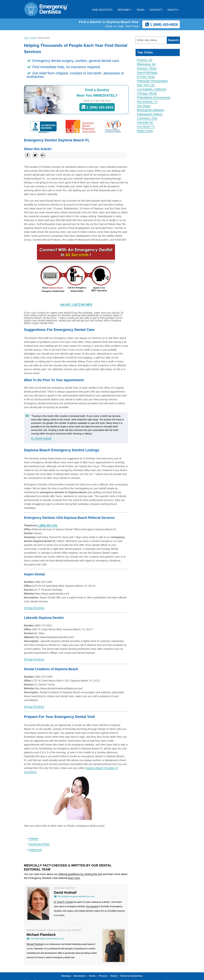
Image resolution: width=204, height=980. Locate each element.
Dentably (124, 10)
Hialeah (33, 839)
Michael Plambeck (35, 944)
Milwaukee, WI (146, 64)
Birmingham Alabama (150, 110)
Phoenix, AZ (145, 60)
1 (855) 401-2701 (47, 525)
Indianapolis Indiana (150, 114)
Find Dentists (102, 10)
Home (26, 38)
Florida (33, 38)
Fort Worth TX (146, 127)
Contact (155, 10)
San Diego (144, 106)
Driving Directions (34, 608)
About (114, 976)
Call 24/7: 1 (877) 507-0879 (76, 304)
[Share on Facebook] (28, 155)
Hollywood (35, 850)
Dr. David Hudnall (41, 438)
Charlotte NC (145, 122)
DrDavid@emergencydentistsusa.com (74, 896)
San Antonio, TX (147, 102)
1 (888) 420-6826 (161, 25)
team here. (74, 878)
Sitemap (66, 976)
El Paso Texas (146, 77)
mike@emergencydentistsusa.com (45, 939)
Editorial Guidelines (132, 976)
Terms (92, 976)
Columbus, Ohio (147, 118)
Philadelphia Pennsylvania (154, 97)
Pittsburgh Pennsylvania (152, 81)
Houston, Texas (147, 68)
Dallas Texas (145, 131)
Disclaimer (80, 976)
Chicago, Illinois (147, 93)
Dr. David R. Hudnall (63, 902)
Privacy (103, 976)
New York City (146, 85)
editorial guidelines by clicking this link (80, 874)
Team (140, 10)
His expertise (92, 906)
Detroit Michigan (147, 73)
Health (172, 10)
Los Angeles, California (152, 89)
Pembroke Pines (39, 844)
